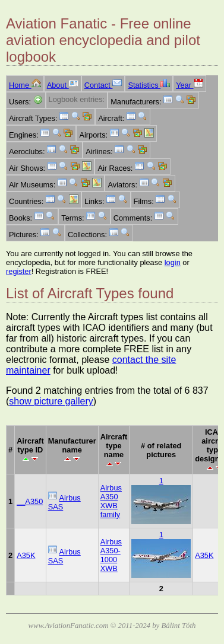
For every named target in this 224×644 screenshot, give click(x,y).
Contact (103, 85)
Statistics (149, 85)
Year (189, 85)
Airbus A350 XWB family (111, 501)
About (63, 85)
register (19, 271)
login (173, 262)
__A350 (30, 501)
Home (25, 85)
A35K (26, 555)
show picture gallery (51, 401)
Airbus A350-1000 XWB (111, 555)
